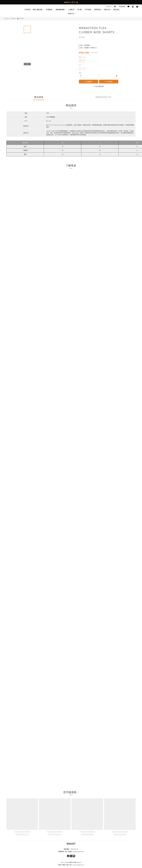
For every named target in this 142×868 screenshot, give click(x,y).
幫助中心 (72, 14)
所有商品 (28, 10)
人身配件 (72, 10)
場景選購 (13, 19)
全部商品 (7, 19)
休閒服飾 (50, 10)
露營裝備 (98, 10)
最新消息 (116, 10)
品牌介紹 (108, 10)
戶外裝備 (89, 10)
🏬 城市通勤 (21, 19)
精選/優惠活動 (38, 10)
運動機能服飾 (61, 10)
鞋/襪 (80, 10)
